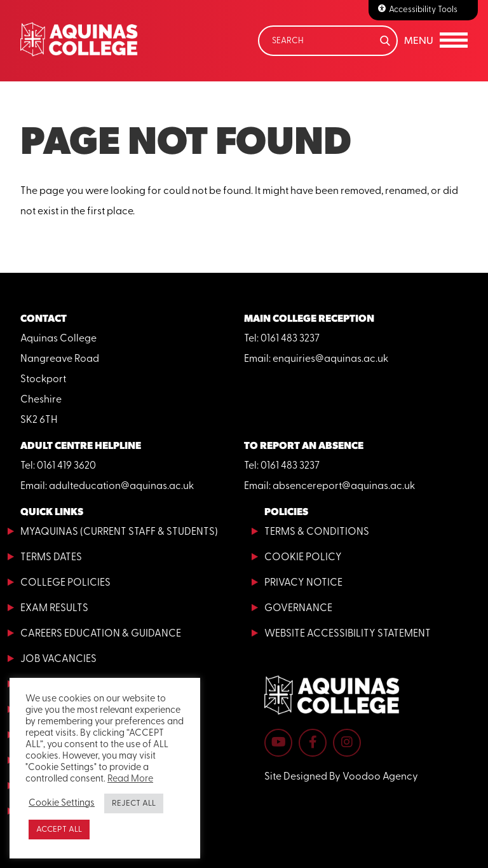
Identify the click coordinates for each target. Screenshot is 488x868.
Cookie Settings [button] (62, 803)
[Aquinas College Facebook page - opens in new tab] (313, 743)
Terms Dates (51, 558)
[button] (436, 41)
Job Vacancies (58, 659)
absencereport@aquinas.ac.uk (344, 486)
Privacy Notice (303, 583)
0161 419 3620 (66, 466)
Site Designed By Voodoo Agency (341, 777)
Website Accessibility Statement (348, 634)
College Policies (65, 583)
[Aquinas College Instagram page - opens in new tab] (347, 743)
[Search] (328, 41)
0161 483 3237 (290, 339)
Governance (298, 609)
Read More (130, 779)
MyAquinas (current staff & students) (119, 532)
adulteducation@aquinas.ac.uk (121, 486)
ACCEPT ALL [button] (59, 830)
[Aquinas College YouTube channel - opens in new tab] (278, 743)
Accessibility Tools (423, 10)
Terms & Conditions (317, 532)
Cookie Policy (303, 558)
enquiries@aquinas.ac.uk (330, 359)
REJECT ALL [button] (134, 803)
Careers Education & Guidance (101, 634)
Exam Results (54, 609)
